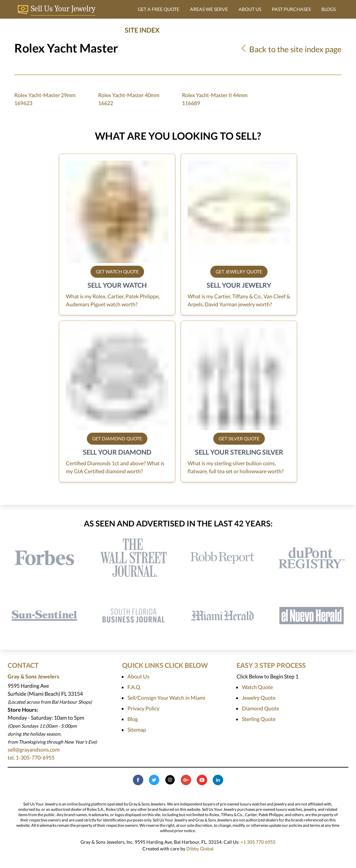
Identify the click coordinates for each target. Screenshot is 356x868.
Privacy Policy (143, 708)
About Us (138, 676)
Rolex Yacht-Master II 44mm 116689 (215, 99)
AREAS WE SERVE (209, 9)
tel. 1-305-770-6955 (31, 757)
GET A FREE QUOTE (159, 9)
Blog (133, 719)
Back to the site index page (291, 49)
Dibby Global (200, 849)
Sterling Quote (259, 719)
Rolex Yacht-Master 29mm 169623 (45, 99)
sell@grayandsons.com (34, 749)
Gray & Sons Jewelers (33, 676)
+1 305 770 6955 (258, 842)
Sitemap (137, 729)
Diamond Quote (261, 708)
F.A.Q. (134, 687)
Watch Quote (257, 687)
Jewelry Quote (259, 698)
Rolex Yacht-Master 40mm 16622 (129, 99)
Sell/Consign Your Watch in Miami (166, 698)
